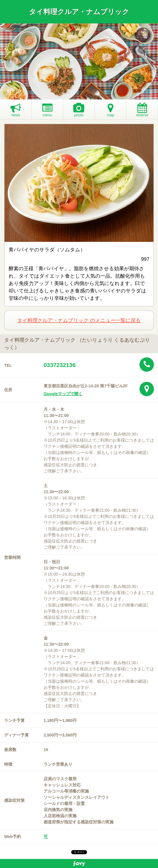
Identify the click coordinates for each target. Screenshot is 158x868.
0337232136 (60, 365)
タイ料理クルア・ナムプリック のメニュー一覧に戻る (79, 320)
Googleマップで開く (63, 394)
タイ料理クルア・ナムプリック (79, 12)
